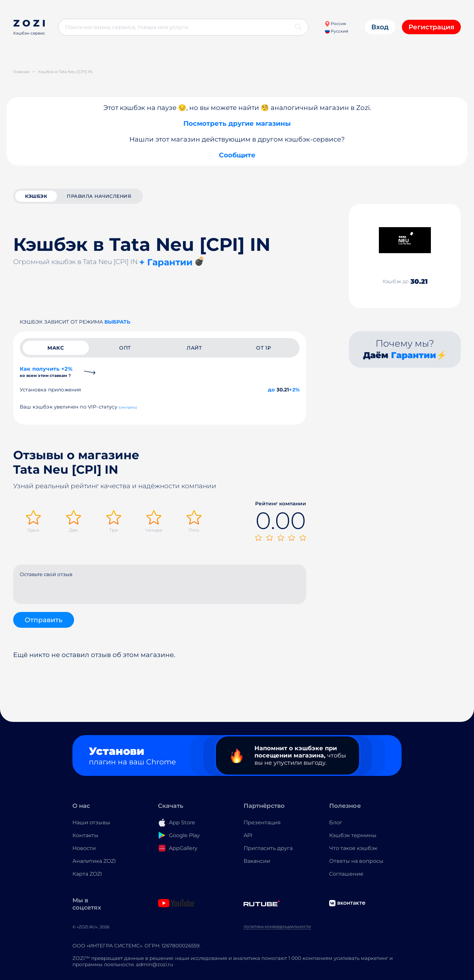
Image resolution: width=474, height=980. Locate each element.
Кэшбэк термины (353, 835)
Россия (335, 24)
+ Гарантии (166, 262)
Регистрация (431, 27)
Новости (84, 848)
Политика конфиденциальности (277, 927)
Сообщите (237, 155)
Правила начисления (99, 196)
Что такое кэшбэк (353, 848)
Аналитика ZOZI (94, 861)
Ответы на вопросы (356, 861)
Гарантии (414, 355)
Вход (380, 27)
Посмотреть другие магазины (237, 123)
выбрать (117, 322)
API (248, 835)
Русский (337, 31)
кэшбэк (36, 196)
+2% (294, 390)
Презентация (262, 822)
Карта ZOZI (87, 874)
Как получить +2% (46, 372)
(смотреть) (128, 407)
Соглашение (346, 874)
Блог (336, 822)
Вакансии (257, 861)
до (271, 390)
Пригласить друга (268, 848)
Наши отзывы (91, 822)
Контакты (85, 835)
